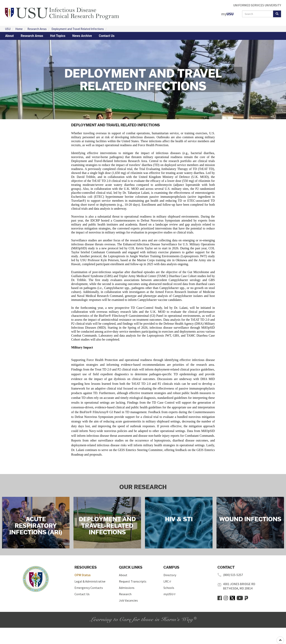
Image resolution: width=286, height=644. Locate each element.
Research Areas (37, 29)
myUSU (170, 594)
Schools (169, 588)
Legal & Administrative (90, 581)
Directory (170, 575)
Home (19, 29)
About (9, 36)
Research (125, 594)
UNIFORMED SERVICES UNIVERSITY (257, 5)
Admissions (127, 588)
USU (8, 29)
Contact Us (107, 36)
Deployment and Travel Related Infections (78, 29)
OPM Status (83, 575)
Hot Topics (58, 36)
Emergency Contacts (89, 588)
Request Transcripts (133, 581)
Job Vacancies (128, 600)
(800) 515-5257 (233, 575)
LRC (168, 581)
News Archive (82, 36)
